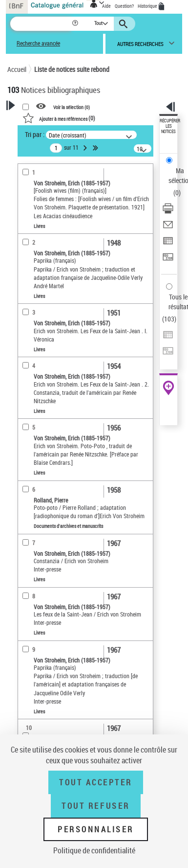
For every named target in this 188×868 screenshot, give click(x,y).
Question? (124, 6)
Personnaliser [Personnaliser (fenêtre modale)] (96, 829)
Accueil (17, 69)
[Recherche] (41, 24)
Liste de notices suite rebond (72, 69)
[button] (76, 24)
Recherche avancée (38, 43)
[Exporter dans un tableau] (168, 244)
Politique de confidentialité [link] (94, 850)
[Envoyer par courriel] (168, 228)
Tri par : (35, 134)
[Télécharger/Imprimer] (168, 212)
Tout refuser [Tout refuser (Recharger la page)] (95, 806)
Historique (148, 6)
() (59, 118)
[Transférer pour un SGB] (168, 260)
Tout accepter (96, 782)
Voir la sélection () (72, 107)
